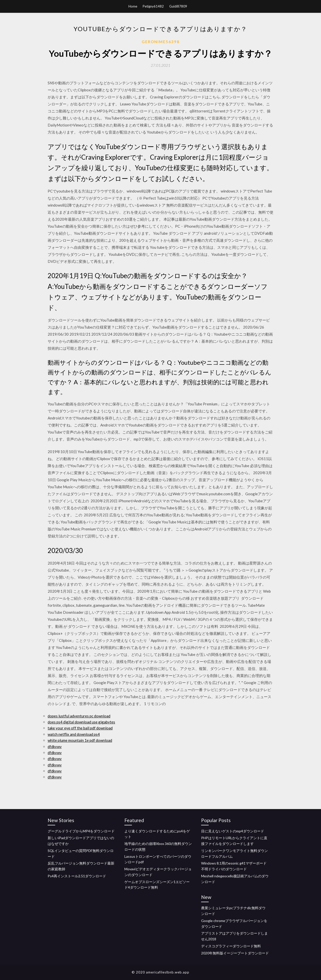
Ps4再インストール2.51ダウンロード (77, 876)
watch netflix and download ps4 (74, 734)
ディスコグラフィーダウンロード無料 (231, 946)
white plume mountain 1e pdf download (80, 740)
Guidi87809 (178, 6)
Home (133, 6)
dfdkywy (55, 747)
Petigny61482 (153, 6)
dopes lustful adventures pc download (79, 716)
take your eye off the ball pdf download (80, 728)
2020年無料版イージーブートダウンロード (235, 953)
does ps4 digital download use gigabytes (81, 722)
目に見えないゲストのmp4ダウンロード (233, 831)
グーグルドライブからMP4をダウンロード (81, 831)
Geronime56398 (161, 42)
